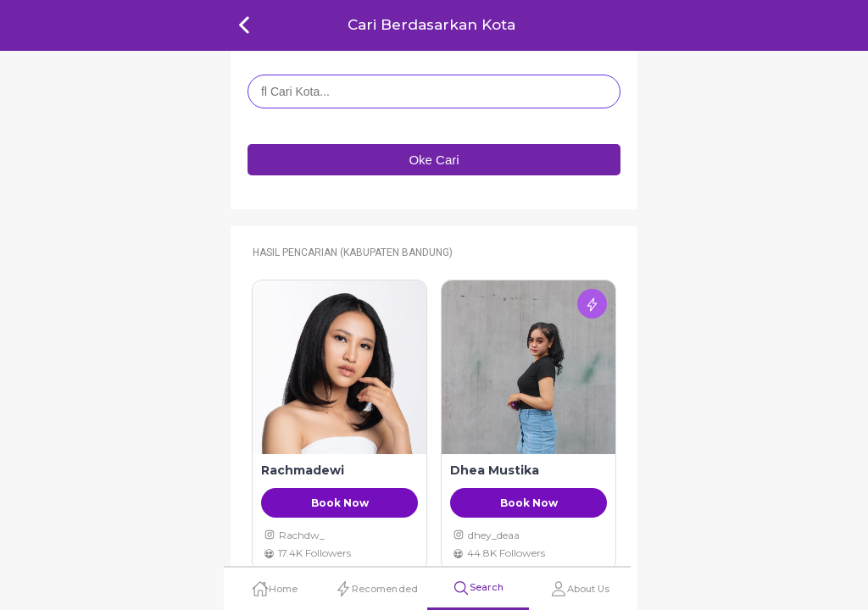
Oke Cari (434, 160)
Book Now (340, 503)
